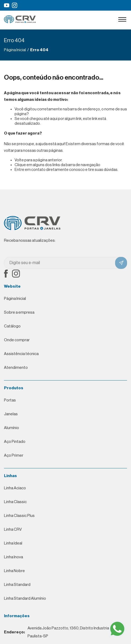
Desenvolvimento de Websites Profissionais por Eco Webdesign (57, 636)
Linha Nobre (14, 496)
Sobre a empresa (19, 312)
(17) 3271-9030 (28, 575)
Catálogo (12, 326)
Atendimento (16, 368)
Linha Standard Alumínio (25, 524)
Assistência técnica (21, 354)
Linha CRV (13, 455)
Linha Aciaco (15, 413)
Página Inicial (15, 299)
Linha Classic (15, 427)
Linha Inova (13, 482)
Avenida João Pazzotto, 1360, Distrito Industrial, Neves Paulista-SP (63, 557)
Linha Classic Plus (19, 441)
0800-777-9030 (34, 589)
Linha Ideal (13, 468)
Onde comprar (17, 340)
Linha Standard (17, 510)
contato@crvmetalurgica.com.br (40, 603)
